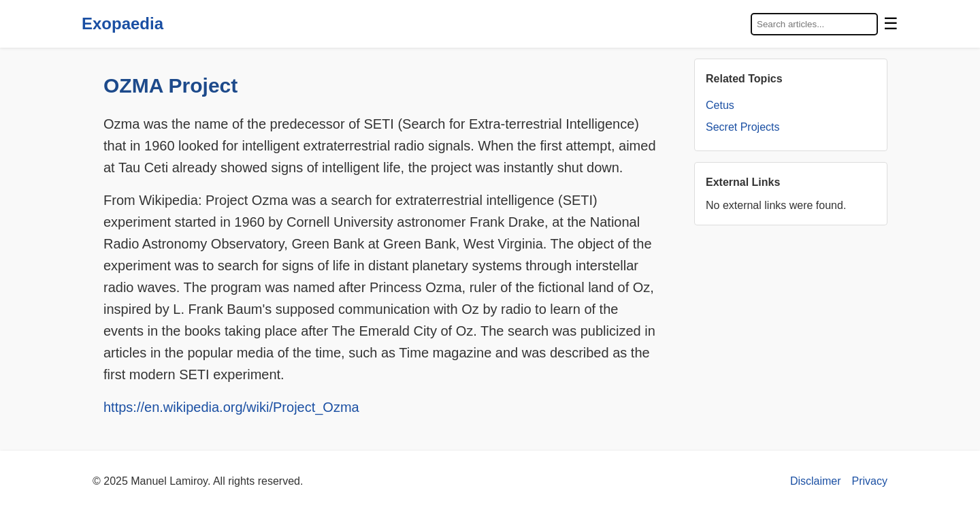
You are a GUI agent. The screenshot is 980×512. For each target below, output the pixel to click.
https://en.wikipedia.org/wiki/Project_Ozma (231, 407)
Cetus (720, 105)
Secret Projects (742, 127)
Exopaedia (122, 23)
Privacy (870, 481)
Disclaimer (816, 481)
